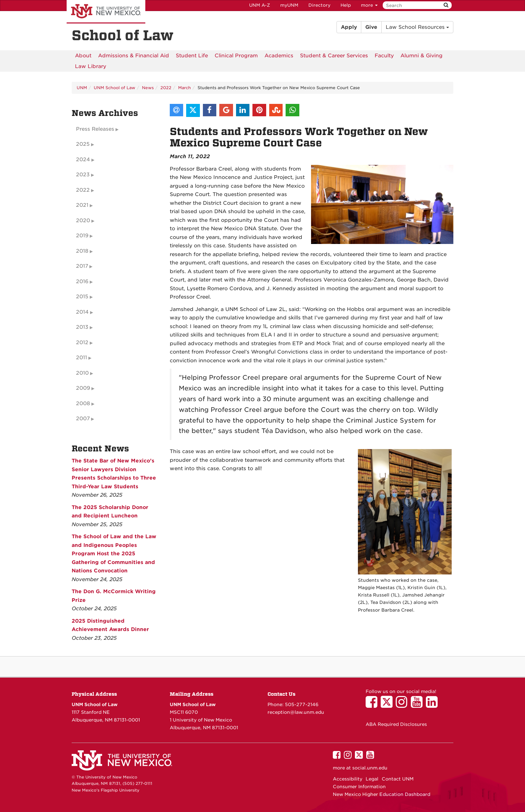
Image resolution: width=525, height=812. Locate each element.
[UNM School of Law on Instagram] (403, 705)
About (83, 56)
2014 (82, 312)
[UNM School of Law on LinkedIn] (433, 705)
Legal (372, 779)
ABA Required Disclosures (396, 724)
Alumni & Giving (422, 56)
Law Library (91, 66)
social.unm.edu (370, 768)
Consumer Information (359, 787)
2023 (83, 175)
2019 (82, 236)
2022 (166, 88)
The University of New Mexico (106, 12)
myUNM (289, 5)
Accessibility (348, 779)
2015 (82, 297)
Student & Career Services (334, 56)
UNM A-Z (260, 5)
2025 (83, 144)
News (148, 88)
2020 (83, 221)
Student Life (192, 56)
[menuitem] (83, 56)
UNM (82, 88)
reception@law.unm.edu (296, 712)
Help (346, 5)
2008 (83, 403)
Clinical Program (236, 56)
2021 (82, 205)
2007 (83, 419)
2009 (83, 388)
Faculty (384, 56)
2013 (82, 327)
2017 (82, 266)
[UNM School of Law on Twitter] (388, 705)
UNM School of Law (115, 88)
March (184, 88)
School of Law (123, 36)
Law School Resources (417, 27)
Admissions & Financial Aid (134, 56)
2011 (82, 358)
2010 (82, 373)
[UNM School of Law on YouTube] (418, 705)
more (369, 5)
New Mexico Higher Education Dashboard (382, 794)
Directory (319, 5)
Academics (279, 56)
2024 (83, 160)
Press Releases (95, 129)
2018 (82, 251)
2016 (82, 282)
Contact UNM (398, 779)
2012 (82, 342)
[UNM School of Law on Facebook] (373, 705)
